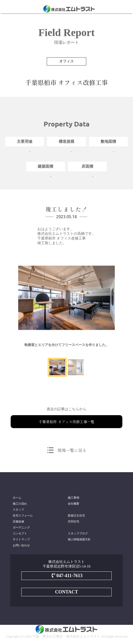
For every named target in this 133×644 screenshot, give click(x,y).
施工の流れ (20, 504)
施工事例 (74, 498)
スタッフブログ (78, 533)
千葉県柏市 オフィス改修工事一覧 (66, 422)
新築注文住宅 (76, 515)
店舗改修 (18, 521)
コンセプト (20, 533)
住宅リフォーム (23, 515)
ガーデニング (21, 527)
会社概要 (74, 504)
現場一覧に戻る (72, 450)
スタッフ (18, 509)
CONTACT (66, 592)
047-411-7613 (67, 576)
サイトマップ (21, 539)
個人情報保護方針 (79, 539)
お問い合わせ (21, 545)
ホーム (17, 498)
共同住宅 (74, 521)
